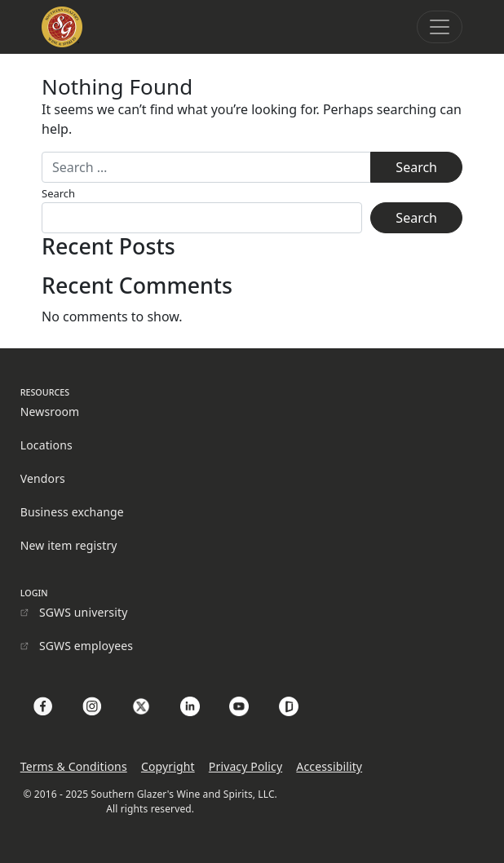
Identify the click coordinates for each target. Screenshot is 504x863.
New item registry (69, 545)
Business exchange (72, 512)
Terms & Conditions (74, 766)
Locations (46, 445)
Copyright (168, 766)
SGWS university (84, 612)
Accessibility (329, 766)
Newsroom (50, 412)
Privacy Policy (245, 766)
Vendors (43, 478)
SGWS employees (86, 646)
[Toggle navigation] (440, 27)
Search (58, 193)
